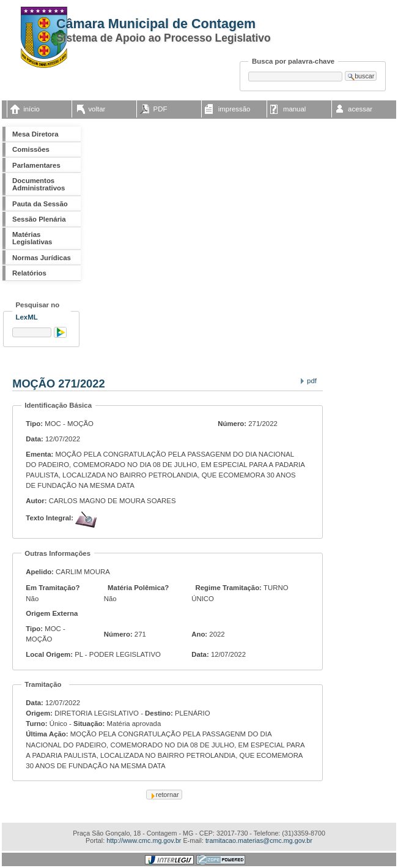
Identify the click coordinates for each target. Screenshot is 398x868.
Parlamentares (36, 165)
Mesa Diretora (35, 134)
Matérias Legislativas (32, 238)
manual (294, 109)
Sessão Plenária (39, 219)
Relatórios (29, 273)
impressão (234, 109)
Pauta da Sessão (40, 204)
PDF (160, 109)
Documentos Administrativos (39, 184)
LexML (27, 317)
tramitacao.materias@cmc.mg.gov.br (259, 840)
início (31, 109)
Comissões (31, 149)
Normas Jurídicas (42, 258)
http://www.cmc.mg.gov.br (144, 840)
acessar (360, 109)
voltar (97, 109)
